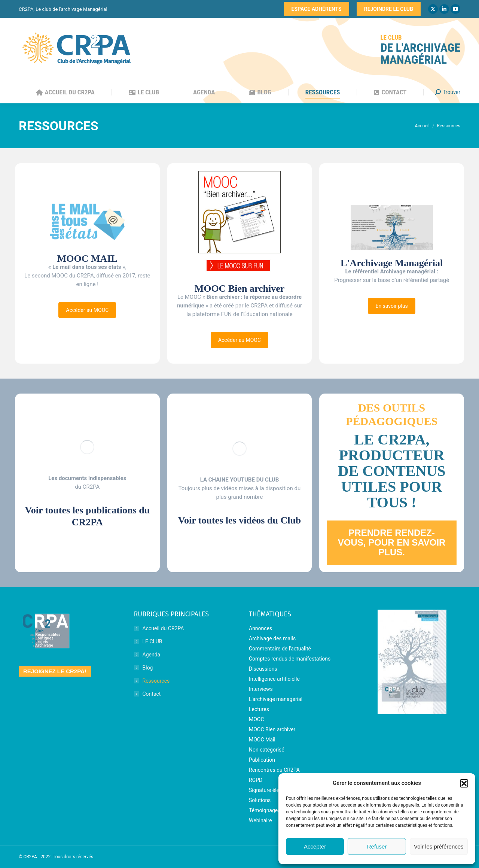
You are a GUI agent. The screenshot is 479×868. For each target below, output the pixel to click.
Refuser (377, 846)
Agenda (152, 655)
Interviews (261, 689)
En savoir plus (391, 306)
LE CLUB (152, 641)
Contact (152, 694)
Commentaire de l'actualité (280, 649)
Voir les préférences (439, 846)
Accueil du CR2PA (163, 628)
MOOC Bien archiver (272, 729)
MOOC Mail (262, 740)
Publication (262, 760)
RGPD (256, 780)
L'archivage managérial (276, 699)
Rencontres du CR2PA (274, 770)
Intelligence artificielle (274, 679)
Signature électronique (275, 790)
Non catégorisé (267, 750)
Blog (148, 668)
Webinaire (260, 820)
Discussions (263, 669)
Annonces (260, 628)
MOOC (257, 719)
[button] (464, 783)
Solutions (260, 800)
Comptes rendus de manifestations (290, 659)
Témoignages (265, 810)
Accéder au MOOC (87, 310)
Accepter (315, 846)
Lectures (259, 709)
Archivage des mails (272, 638)
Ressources (156, 681)
